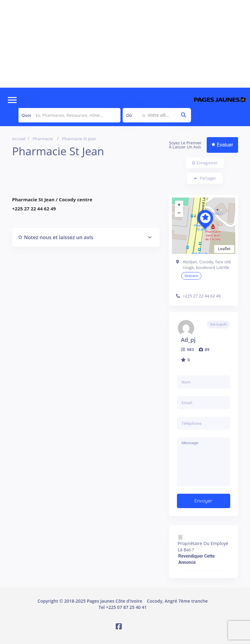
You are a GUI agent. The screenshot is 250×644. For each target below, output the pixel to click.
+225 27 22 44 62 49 (202, 296)
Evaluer (222, 145)
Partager (205, 178)
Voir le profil (218, 325)
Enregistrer (205, 163)
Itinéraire (191, 276)
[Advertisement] (125, 44)
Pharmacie (43, 139)
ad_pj (188, 340)
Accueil (19, 139)
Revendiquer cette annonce (197, 559)
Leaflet (224, 249)
